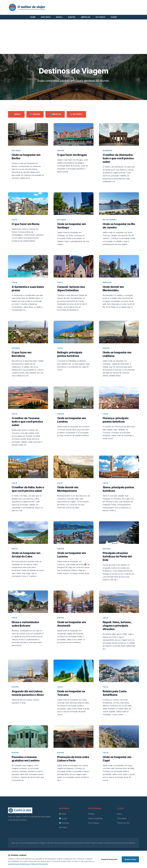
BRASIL (59, 17)
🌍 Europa (35, 114)
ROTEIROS (100, 17)
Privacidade (122, 818)
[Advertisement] (73, 37)
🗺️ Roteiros (76, 114)
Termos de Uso (123, 823)
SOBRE (114, 17)
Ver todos (63, 827)
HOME (33, 17)
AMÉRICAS (86, 17)
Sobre (119, 814)
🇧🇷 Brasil (16, 114)
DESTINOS (46, 17)
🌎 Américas (55, 114)
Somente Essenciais (109, 859)
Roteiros (91, 814)
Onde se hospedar (95, 818)
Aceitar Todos (130, 859)
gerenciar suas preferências (19, 864)
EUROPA (72, 17)
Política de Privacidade (39, 864)
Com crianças (94, 823)
